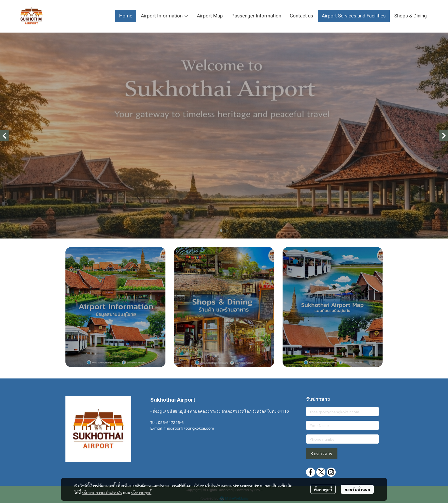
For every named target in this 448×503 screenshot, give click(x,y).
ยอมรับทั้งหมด (357, 489)
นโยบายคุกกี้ (141, 492)
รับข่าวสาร (322, 454)
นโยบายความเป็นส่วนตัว (102, 492)
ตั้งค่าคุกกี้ (323, 489)
